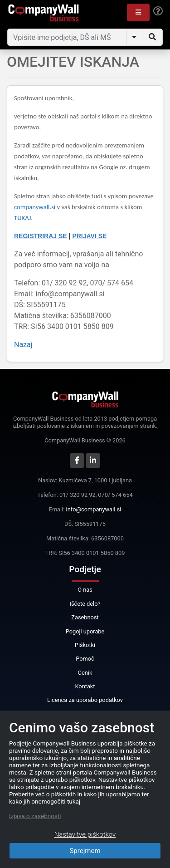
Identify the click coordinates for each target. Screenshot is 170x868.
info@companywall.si (94, 509)
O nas (85, 590)
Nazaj (23, 345)
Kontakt (85, 686)
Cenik (85, 673)
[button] (138, 12)
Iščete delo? (85, 604)
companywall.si (36, 207)
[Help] (158, 11)
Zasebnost (85, 617)
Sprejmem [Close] (85, 851)
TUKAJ (22, 218)
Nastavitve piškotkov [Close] (85, 834)
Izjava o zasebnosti (35, 816)
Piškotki (85, 645)
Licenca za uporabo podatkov (85, 700)
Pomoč (85, 659)
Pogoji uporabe (85, 631)
